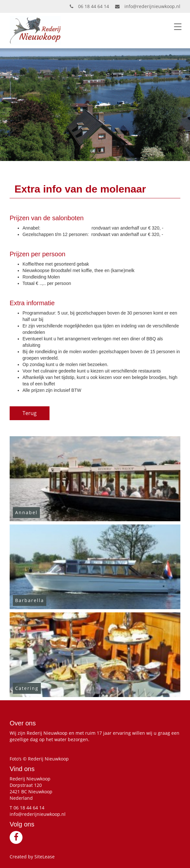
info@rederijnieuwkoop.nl (148, 6)
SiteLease (45, 857)
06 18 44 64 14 (89, 6)
